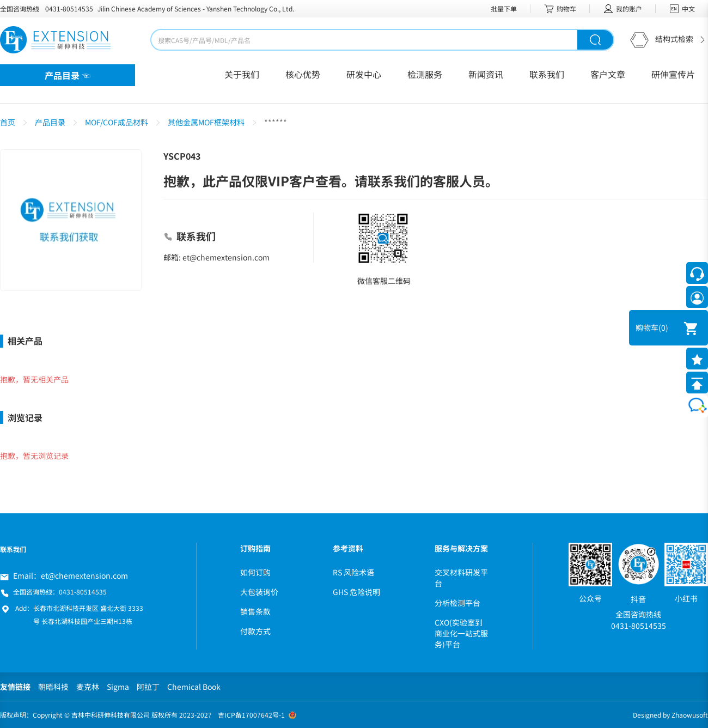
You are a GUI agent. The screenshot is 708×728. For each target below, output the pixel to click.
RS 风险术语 (353, 572)
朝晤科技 (53, 687)
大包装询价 (259, 592)
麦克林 (88, 687)
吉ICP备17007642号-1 (251, 715)
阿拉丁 (148, 687)
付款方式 (255, 631)
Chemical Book (194, 687)
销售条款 (255, 611)
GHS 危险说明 (356, 592)
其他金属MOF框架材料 (206, 122)
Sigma (118, 687)
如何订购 (255, 572)
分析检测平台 (457, 603)
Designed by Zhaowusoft (670, 715)
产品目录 (50, 122)
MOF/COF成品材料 (117, 122)
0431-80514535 (69, 8)
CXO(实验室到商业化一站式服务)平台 (461, 633)
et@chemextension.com (84, 575)
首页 (8, 122)
